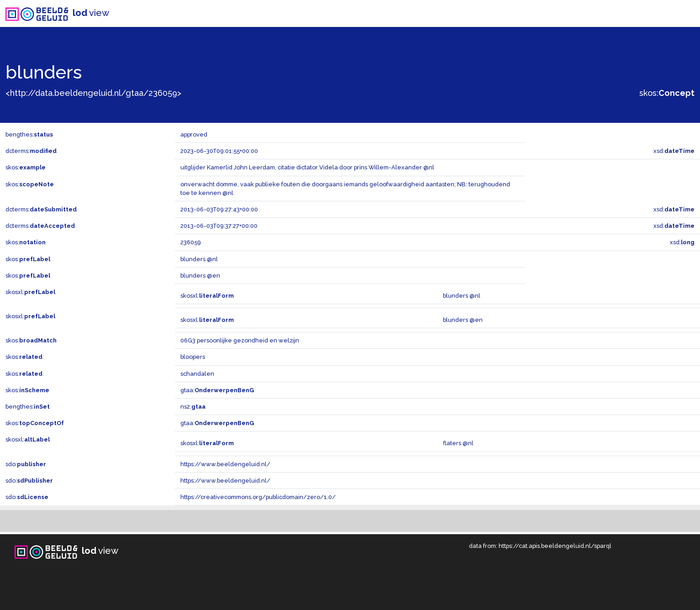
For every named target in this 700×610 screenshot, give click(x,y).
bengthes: (29, 134)
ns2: (193, 407)
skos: (667, 93)
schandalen (197, 374)
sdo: (26, 464)
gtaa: (217, 390)
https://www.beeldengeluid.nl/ (225, 464)
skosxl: (30, 292)
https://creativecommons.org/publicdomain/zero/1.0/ (258, 497)
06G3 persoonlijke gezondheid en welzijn (240, 340)
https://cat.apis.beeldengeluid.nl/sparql (555, 546)
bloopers (193, 357)
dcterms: (31, 151)
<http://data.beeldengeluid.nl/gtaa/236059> (93, 93)
